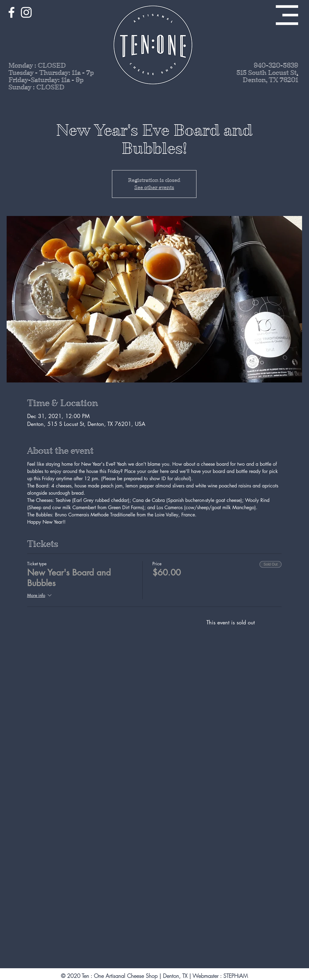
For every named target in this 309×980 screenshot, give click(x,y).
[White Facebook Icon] (11, 12)
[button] (287, 15)
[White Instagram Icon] (26, 12)
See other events (154, 187)
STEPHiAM (236, 976)
